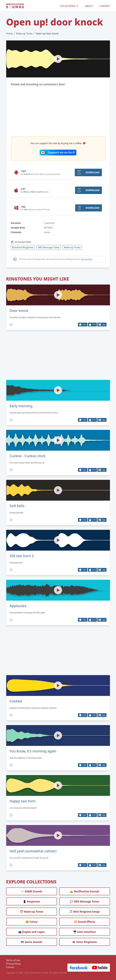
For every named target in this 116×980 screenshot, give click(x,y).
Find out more (87, 259)
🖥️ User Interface (84, 932)
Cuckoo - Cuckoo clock (28, 456)
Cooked (16, 701)
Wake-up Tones (24, 34)
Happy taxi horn (23, 801)
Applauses (18, 606)
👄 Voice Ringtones (85, 942)
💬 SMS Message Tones (85, 901)
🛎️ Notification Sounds (84, 891)
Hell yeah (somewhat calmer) (33, 851)
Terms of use (13, 960)
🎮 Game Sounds (31, 942)
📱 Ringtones (32, 901)
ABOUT (89, 6)
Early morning (21, 406)
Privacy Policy (13, 964)
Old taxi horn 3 (22, 556)
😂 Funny (31, 922)
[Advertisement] (58, 112)
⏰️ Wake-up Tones (31, 912)
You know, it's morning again (33, 751)
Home (10, 34)
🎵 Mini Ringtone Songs (85, 912)
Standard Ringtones (23, 247)
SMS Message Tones (49, 247)
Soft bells (17, 506)
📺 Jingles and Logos (31, 932)
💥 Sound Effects (85, 922)
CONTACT (105, 6)
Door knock (19, 311)
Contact (10, 967)
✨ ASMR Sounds (32, 891)
